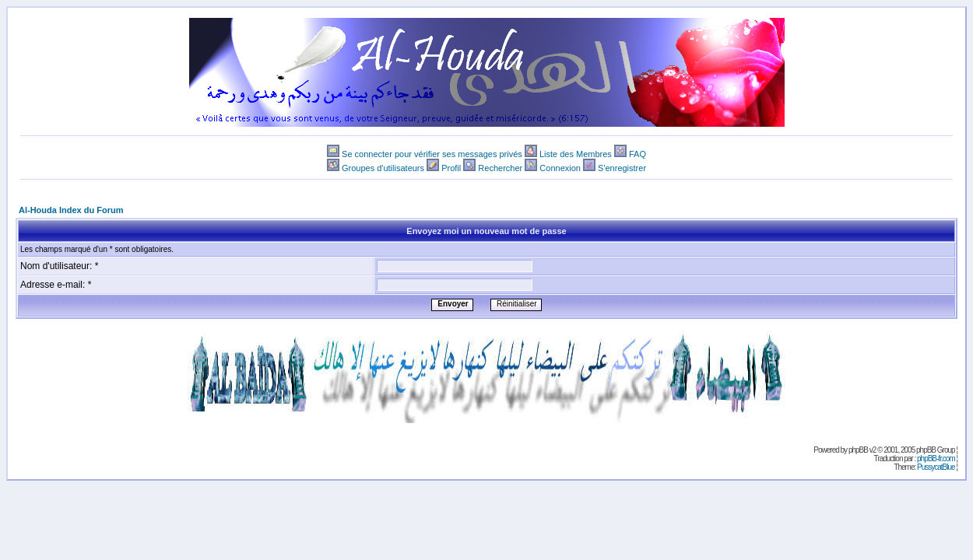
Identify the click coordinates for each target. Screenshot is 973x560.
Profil (451, 168)
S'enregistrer (622, 168)
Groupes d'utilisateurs (383, 168)
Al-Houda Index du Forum (71, 210)
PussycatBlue (936, 467)
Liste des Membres (576, 154)
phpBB (858, 450)
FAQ (638, 154)
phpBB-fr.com (936, 458)
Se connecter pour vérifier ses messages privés (432, 154)
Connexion (560, 168)
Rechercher (500, 168)
